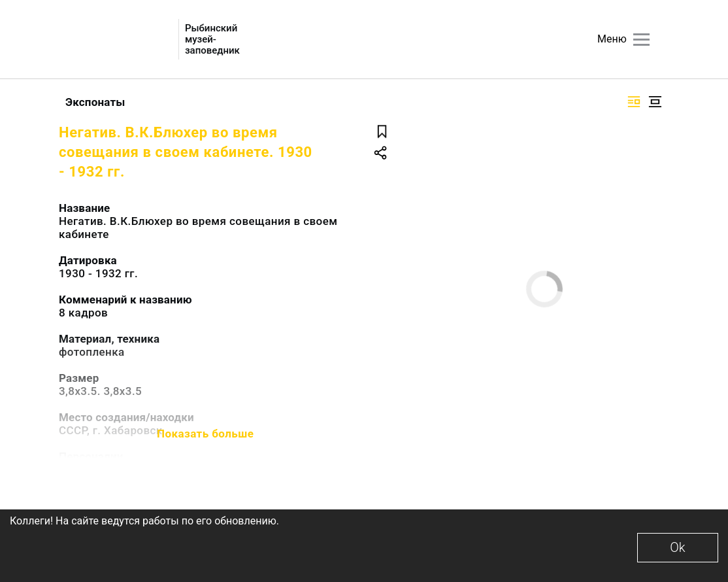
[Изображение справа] (634, 102)
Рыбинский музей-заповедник (212, 40)
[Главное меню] (641, 40)
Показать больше (205, 434)
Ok (677, 547)
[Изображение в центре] (655, 102)
